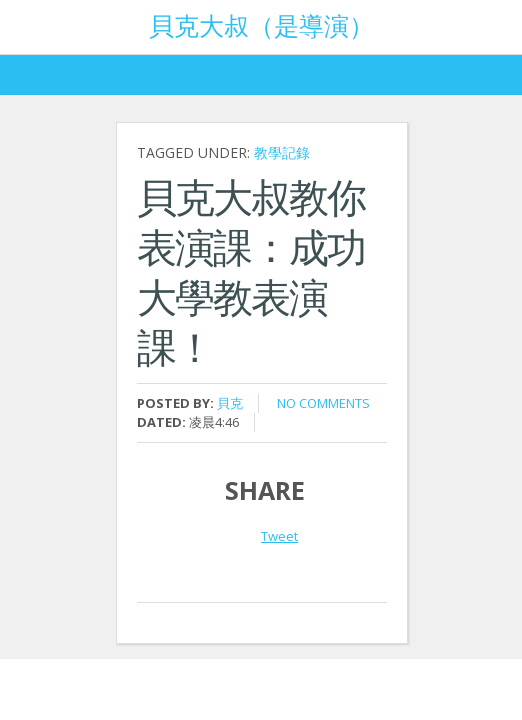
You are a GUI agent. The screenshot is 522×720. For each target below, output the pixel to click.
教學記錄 (282, 152)
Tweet (279, 536)
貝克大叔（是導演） (261, 24)
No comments (323, 403)
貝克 (230, 403)
